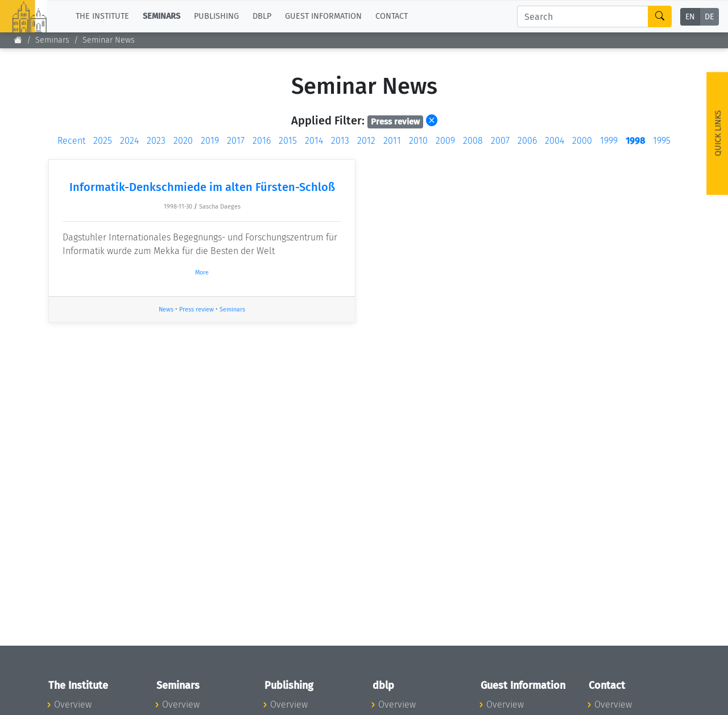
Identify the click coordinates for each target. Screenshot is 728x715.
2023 (156, 141)
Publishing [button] (216, 16)
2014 (314, 141)
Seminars (52, 40)
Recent (71, 141)
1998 (635, 141)
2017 (236, 141)
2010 (418, 141)
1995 (662, 141)
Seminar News (109, 40)
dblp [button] (262, 16)
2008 (473, 141)
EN (690, 17)
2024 (129, 141)
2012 (366, 141)
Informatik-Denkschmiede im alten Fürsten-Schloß (202, 187)
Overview (73, 704)
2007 (500, 141)
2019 (210, 141)
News (166, 309)
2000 (582, 141)
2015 (288, 141)
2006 (527, 141)
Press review (197, 309)
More (202, 273)
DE (709, 17)
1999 (609, 141)
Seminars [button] (162, 16)
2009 (445, 141)
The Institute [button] (102, 16)
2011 (392, 141)
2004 (555, 141)
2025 (103, 141)
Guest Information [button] (323, 16)
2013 (340, 141)
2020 (183, 141)
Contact (392, 16)
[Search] (583, 16)
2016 (262, 141)
